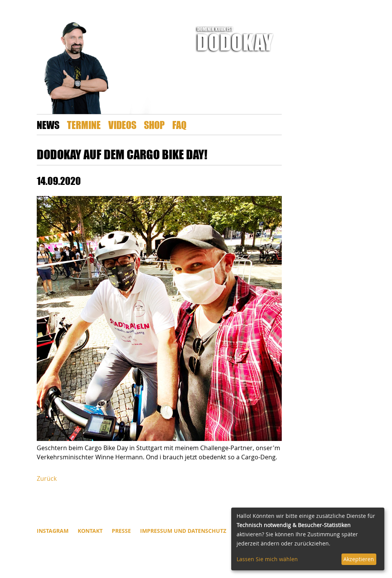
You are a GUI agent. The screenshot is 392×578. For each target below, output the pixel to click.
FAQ (179, 125)
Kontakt (90, 531)
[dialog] (308, 539)
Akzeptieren (359, 559)
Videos (122, 125)
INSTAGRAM (53, 531)
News (48, 125)
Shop (154, 125)
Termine (84, 125)
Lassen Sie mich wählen (267, 559)
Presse (121, 531)
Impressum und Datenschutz (183, 531)
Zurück (47, 478)
